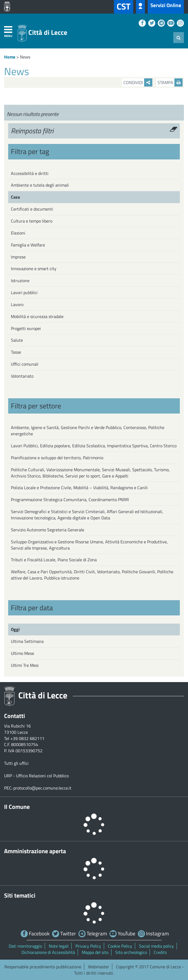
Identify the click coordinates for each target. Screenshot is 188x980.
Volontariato (22, 376)
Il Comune (17, 807)
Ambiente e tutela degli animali (40, 185)
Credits (160, 952)
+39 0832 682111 (27, 738)
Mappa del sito (95, 952)
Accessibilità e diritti (30, 173)
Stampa (170, 82)
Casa (15, 197)
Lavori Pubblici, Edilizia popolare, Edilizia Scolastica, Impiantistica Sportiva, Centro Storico (94, 446)
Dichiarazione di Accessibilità (48, 952)
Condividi (138, 82)
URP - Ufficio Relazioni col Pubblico (36, 776)
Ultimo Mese (22, 653)
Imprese (18, 257)
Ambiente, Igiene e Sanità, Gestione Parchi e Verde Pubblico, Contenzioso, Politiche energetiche (88, 431)
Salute (17, 340)
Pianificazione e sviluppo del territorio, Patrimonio (57, 458)
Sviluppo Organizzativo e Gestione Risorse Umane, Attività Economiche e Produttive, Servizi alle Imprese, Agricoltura (89, 545)
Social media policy (156, 946)
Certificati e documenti (32, 209)
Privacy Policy (88, 946)
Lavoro (17, 304)
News (25, 57)
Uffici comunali (25, 364)
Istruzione (20, 281)
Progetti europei (26, 328)
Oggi (15, 629)
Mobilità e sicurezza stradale (37, 316)
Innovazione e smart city (34, 269)
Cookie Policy (120, 946)
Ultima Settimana (27, 641)
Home (10, 57)
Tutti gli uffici (16, 763)
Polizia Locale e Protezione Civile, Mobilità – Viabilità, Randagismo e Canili (79, 488)
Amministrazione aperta (35, 851)
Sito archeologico (131, 952)
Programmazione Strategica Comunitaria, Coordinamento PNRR (70, 500)
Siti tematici (20, 895)
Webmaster (99, 967)
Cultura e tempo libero (32, 221)
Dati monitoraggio (25, 946)
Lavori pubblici (24, 292)
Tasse (16, 352)
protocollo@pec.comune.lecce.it (42, 788)
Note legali (59, 946)
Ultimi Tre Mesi (25, 665)
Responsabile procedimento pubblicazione (43, 967)
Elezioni (18, 233)
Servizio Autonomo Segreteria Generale (48, 530)
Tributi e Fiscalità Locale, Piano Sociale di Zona (54, 560)
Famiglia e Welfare (28, 245)
